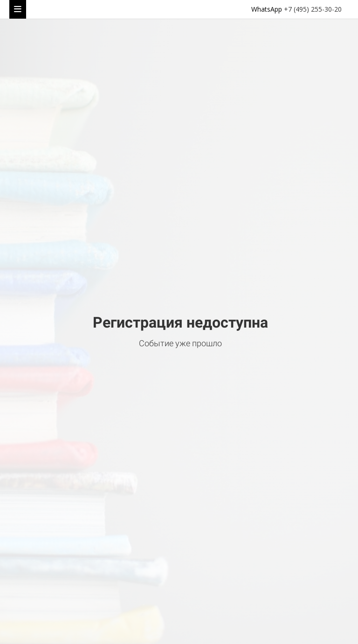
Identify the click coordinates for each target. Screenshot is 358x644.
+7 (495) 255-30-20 (313, 9)
